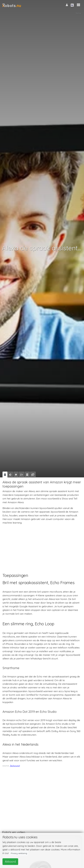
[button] (78, 5)
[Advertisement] (42, 546)
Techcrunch (15, 766)
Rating (78, 13)
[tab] (5, 475)
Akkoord (10, 862)
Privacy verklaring (19, 853)
